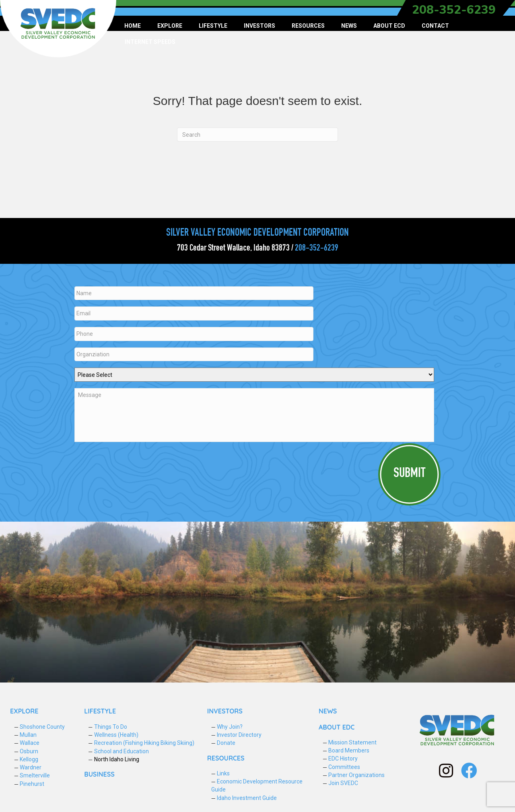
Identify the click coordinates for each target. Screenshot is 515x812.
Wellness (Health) (116, 730)
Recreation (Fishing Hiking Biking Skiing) (144, 738)
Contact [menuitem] (435, 26)
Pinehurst (32, 779)
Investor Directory (239, 730)
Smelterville (35, 771)
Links (223, 769)
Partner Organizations (356, 771)
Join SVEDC (343, 779)
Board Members (349, 746)
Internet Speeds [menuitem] (150, 42)
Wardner (31, 763)
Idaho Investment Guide (247, 793)
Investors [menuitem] (260, 26)
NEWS (328, 707)
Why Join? (230, 722)
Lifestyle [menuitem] (213, 26)
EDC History (343, 754)
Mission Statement (352, 738)
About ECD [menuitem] (389, 26)
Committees (344, 763)
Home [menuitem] (133, 26)
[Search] (257, 135)
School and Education (122, 747)
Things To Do (111, 722)
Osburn (29, 747)
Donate (226, 738)
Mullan (28, 730)
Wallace (30, 738)
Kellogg (29, 755)
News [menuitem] (349, 26)
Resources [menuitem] (308, 26)
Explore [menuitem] (170, 26)
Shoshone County (42, 722)
